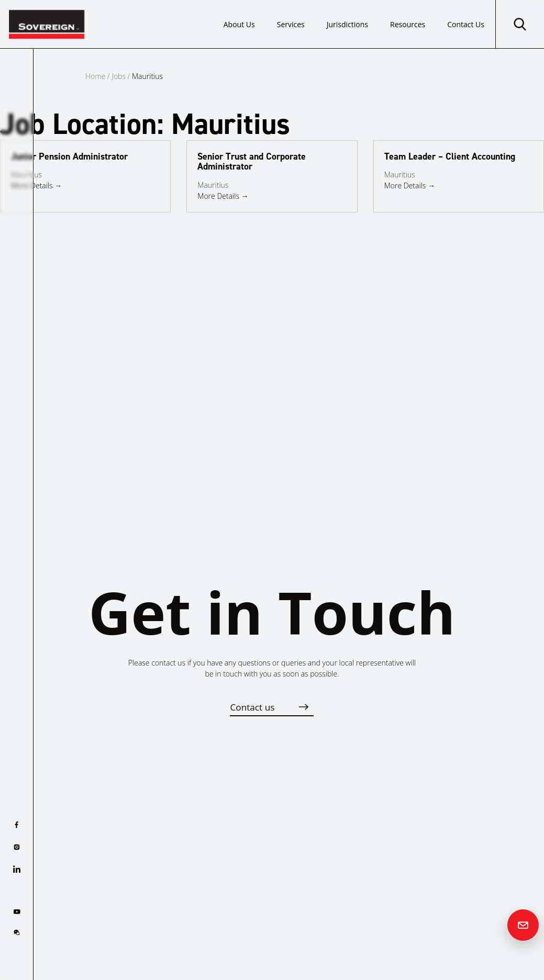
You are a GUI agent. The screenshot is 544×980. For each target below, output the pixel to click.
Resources (408, 24)
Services (291, 24)
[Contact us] (523, 925)
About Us (239, 24)
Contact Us (466, 24)
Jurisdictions (347, 24)
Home (95, 76)
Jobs (119, 76)
